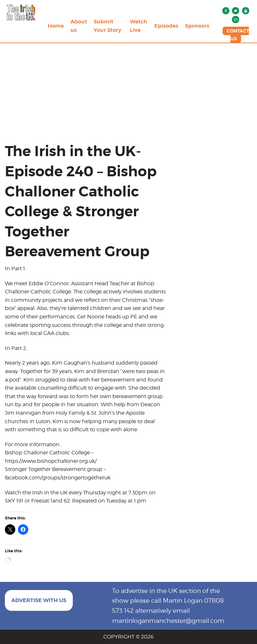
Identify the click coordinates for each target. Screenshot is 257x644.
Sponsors (197, 26)
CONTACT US (238, 35)
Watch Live (139, 26)
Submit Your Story (107, 26)
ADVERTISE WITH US (39, 600)
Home (56, 26)
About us (79, 26)
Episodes (166, 26)
